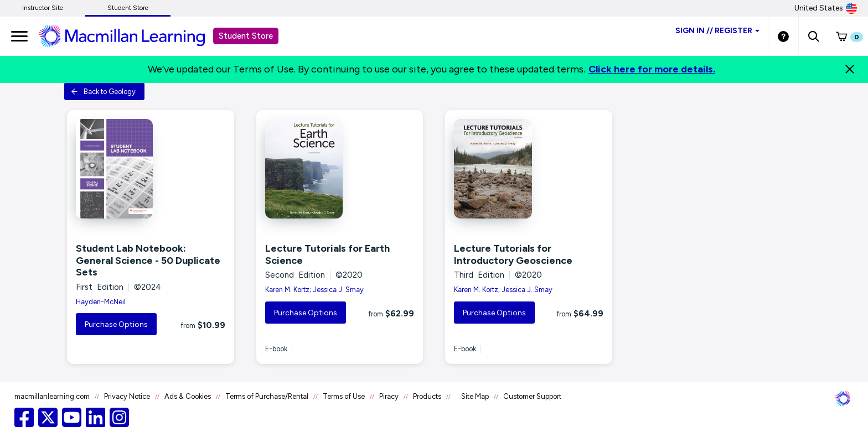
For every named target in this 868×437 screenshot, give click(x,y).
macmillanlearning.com (52, 396)
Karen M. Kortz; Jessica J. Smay (314, 290)
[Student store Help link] (783, 36)
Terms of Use (344, 396)
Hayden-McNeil (101, 302)
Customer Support (532, 396)
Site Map (475, 396)
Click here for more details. (652, 69)
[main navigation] (19, 36)
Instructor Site (43, 8)
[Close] (850, 69)
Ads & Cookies (188, 396)
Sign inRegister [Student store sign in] (717, 31)
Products (427, 396)
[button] (813, 36)
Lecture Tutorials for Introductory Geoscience (513, 254)
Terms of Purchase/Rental (267, 396)
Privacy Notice (127, 396)
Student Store (128, 8)
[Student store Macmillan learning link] (130, 35)
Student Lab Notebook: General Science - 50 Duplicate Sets (148, 260)
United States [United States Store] (826, 8)
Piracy (389, 396)
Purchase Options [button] (116, 324)
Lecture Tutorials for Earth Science (327, 254)
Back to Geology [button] (103, 92)
